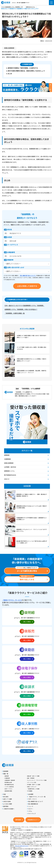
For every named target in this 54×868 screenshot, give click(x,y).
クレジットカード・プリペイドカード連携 (37, 780)
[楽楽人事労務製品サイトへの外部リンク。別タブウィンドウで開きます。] (27, 728)
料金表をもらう (33, 820)
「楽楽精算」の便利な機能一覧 (15, 313)
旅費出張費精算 (9, 48)
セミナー (31, 809)
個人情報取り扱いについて (36, 802)
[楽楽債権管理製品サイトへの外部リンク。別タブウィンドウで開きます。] (27, 709)
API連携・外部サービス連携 (34, 785)
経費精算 (7, 455)
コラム (30, 811)
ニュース (31, 807)
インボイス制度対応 (9, 787)
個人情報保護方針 (33, 804)
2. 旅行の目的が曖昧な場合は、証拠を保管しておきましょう (25, 71)
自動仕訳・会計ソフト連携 (33, 776)
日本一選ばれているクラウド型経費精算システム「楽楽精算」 (25, 306)
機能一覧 (6, 774)
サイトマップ (32, 814)
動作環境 (6, 807)
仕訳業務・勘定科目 (10, 467)
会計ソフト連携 (8, 799)
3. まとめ (9, 74)
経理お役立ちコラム (30, 7)
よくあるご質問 (8, 804)
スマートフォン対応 (32, 783)
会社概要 (31, 794)
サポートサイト (33, 799)
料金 (4, 794)
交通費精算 (7, 459)
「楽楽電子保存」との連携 (33, 789)
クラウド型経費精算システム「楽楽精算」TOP (12, 7)
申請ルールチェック (32, 787)
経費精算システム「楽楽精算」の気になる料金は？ (21, 310)
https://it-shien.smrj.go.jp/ (22, 846)
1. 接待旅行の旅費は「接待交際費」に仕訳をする (22, 68)
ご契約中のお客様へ (9, 809)
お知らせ (7, 479)
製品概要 (6, 771)
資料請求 (18, 820)
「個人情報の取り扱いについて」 (28, 276)
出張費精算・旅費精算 (10, 780)
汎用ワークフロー (9, 789)
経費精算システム (9, 471)
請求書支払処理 (8, 783)
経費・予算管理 (31, 778)
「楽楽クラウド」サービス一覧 (37, 797)
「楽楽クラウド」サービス (12, 600)
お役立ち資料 (7, 802)
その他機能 (30, 791)
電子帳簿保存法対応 (10, 475)
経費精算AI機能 (8, 791)
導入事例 (6, 797)
